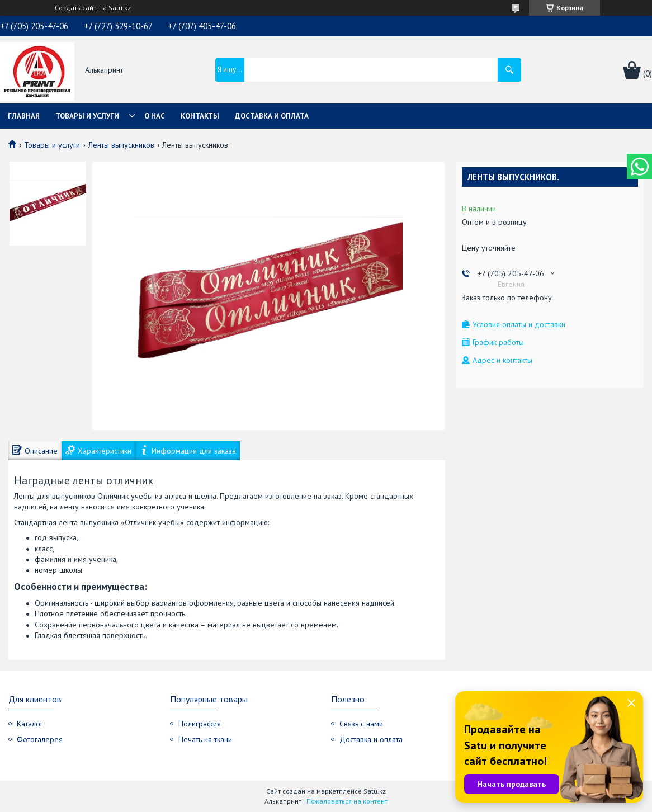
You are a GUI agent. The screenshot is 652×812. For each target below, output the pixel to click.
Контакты (200, 116)
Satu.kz (375, 791)
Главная (24, 116)
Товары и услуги (87, 116)
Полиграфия (200, 724)
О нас (155, 116)
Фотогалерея (40, 739)
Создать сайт (75, 8)
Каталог (30, 724)
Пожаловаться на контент (347, 801)
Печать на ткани (205, 739)
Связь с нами (361, 724)
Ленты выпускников (121, 145)
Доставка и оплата (272, 116)
